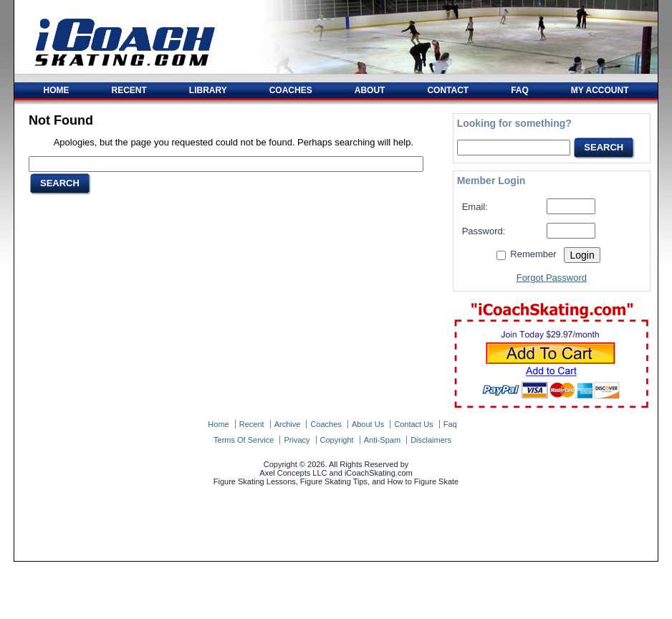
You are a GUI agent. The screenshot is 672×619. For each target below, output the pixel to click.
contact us (413, 424)
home (218, 424)
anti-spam (382, 440)
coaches (326, 424)
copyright (337, 440)
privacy (297, 440)
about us (368, 424)
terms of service (244, 440)
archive (288, 424)
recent (252, 424)
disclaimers (431, 440)
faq (450, 424)
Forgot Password (552, 278)
